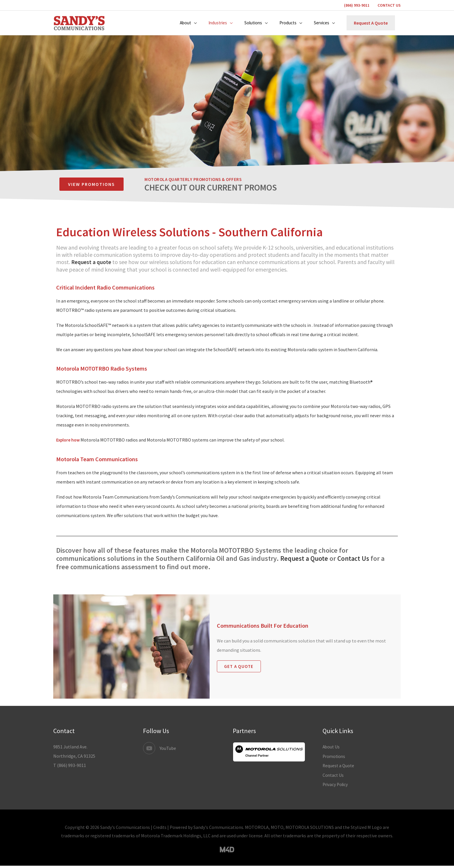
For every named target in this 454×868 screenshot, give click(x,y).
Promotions (335, 759)
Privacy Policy (336, 787)
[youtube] (160, 751)
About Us (332, 750)
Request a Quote (305, 562)
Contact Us (356, 562)
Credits (160, 829)
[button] (184, 25)
